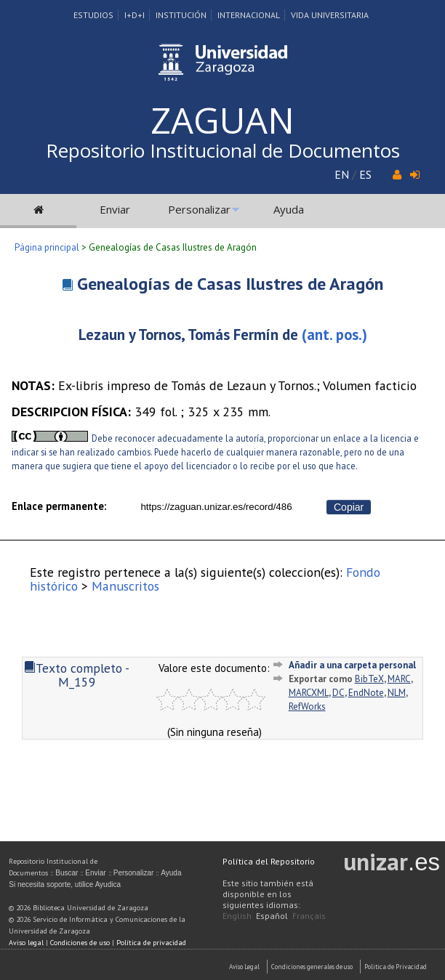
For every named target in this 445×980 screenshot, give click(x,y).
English (237, 916)
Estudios (93, 15)
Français (309, 916)
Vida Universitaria (330, 15)
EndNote (366, 693)
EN (342, 174)
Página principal (47, 247)
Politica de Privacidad (396, 967)
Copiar (349, 507)
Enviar (115, 209)
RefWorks (307, 706)
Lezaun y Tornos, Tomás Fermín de (188, 335)
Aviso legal (26, 943)
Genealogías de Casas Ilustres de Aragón (230, 284)
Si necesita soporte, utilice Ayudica (65, 884)
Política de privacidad (151, 943)
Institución (181, 15)
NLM (397, 693)
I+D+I (135, 15)
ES (365, 174)
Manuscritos (125, 586)
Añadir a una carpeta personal (352, 665)
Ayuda (289, 209)
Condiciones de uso (80, 943)
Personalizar (199, 209)
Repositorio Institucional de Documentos (223, 150)
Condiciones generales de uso (312, 967)
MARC (399, 679)
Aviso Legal (244, 967)
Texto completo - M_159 (77, 675)
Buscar (67, 873)
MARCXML (309, 693)
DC (338, 693)
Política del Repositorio (269, 861)
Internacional (249, 15)
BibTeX (369, 679)
